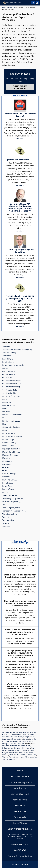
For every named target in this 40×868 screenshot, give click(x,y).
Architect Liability (9, 353)
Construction (8, 378)
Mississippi (12, 7)
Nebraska (6, 748)
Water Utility (7, 517)
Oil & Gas (6, 468)
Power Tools (7, 486)
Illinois (14, 739)
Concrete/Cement (9, 375)
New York (18, 750)
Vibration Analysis (10, 514)
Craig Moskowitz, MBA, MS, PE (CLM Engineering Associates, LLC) (20, 299)
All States (6, 733)
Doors (5, 409)
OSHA (5, 471)
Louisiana (6, 741)
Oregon (5, 753)
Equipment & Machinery (12, 415)
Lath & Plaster (8, 446)
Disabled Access (9, 406)
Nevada (11, 750)
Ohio (24, 750)
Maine (31, 741)
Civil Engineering (9, 371)
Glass (5, 430)
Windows (6, 527)
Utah (35, 755)
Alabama (19, 733)
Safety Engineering (10, 496)
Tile (4, 505)
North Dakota (26, 746)
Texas (30, 755)
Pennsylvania (13, 753)
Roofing (5, 492)
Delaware (13, 737)
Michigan (6, 744)
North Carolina (15, 746)
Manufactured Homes (11, 452)
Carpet (5, 368)
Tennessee (23, 755)
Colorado (13, 735)
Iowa (4, 739)
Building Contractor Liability (13, 365)
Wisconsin (29, 757)
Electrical (6, 412)
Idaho (9, 739)
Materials (6, 458)
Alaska (13, 733)
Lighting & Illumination (11, 449)
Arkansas (26, 733)
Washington (20, 757)
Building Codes (8, 362)
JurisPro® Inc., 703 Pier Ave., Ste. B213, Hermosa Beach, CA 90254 (20, 837)
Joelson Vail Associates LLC (20, 160)
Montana (6, 746)
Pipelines (6, 477)
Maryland (25, 741)
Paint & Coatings (9, 474)
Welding (6, 523)
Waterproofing (8, 520)
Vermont (12, 757)
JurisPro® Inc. (27, 856)
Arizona (33, 733)
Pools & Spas (8, 483)
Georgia (26, 737)
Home (4, 7)
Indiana (20, 739)
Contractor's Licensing (11, 396)
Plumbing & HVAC (9, 480)
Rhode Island (23, 753)
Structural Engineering (11, 502)
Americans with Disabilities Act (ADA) (17, 350)
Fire (4, 418)
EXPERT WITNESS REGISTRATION (20, 87)
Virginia (5, 757)
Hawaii (32, 737)
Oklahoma (30, 750)
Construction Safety (10, 390)
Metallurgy (7, 465)
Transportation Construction (14, 511)
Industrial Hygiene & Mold (13, 437)
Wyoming (12, 759)
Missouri (21, 744)
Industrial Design (9, 434)
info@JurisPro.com (19, 845)
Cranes (5, 399)
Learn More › (20, 139)
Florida (20, 737)
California (6, 735)
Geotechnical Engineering (13, 427)
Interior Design (8, 440)
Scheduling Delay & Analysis (14, 499)
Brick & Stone (8, 359)
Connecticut (22, 735)
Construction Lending (11, 387)
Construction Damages (12, 381)
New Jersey (26, 748)
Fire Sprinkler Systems (11, 421)
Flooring (6, 424)
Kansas (26, 739)
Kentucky (32, 739)
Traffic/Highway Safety (11, 508)
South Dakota (14, 755)
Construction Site (9, 393)
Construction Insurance (12, 384)
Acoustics (6, 347)
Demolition (7, 402)
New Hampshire (16, 748)
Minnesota (14, 744)
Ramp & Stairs (8, 489)
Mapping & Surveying (11, 455)
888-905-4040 (20, 850)
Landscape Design (10, 443)
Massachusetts (15, 741)
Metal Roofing (8, 461)
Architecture (7, 356)
